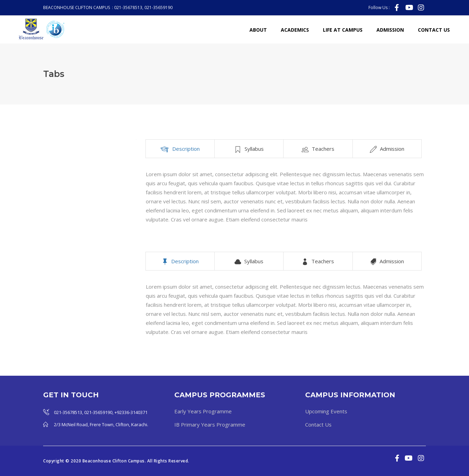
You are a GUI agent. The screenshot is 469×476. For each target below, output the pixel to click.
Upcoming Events (326, 411)
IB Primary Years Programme (210, 424)
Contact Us (318, 424)
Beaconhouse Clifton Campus (114, 461)
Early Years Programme (203, 411)
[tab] (180, 149)
